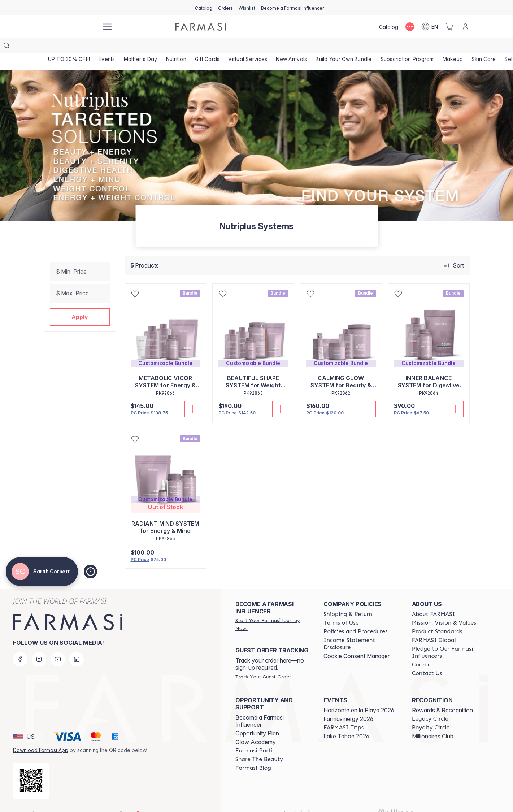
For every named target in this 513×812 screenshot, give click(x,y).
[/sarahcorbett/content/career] (421, 650)
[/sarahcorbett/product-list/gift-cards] (212, 47)
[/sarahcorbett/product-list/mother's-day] (143, 47)
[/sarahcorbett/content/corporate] (434, 626)
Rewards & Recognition (442, 696)
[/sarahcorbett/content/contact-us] (427, 659)
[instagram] (39, 645)
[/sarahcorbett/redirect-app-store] (31, 766)
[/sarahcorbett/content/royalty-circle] (431, 713)
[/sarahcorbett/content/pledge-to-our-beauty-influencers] (449, 638)
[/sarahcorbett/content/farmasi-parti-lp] (254, 736)
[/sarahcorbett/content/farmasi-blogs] (253, 754)
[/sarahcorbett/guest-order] (263, 662)
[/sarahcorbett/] (69, 27)
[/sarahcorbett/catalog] (204, 8)
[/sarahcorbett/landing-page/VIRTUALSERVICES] (253, 47)
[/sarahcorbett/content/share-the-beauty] (259, 745)
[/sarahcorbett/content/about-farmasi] (434, 600)
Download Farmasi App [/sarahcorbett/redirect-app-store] (41, 736)
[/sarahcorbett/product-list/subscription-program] (415, 47)
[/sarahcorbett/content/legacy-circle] (430, 704)
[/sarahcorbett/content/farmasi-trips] (344, 713)
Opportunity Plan (257, 719)
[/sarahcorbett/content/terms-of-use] (341, 608)
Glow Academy (256, 728)
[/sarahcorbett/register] (225, 8)
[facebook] (20, 645)
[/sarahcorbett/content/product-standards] (437, 617)
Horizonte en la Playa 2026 (359, 696)
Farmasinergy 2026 (348, 704)
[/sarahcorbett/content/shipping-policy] (348, 600)
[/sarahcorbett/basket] (449, 27)
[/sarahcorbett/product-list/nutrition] (180, 47)
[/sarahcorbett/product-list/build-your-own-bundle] (351, 47)
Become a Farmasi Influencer (260, 707)
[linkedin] (77, 645)
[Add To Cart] (192, 395)
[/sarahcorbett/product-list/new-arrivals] (298, 47)
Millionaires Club (433, 722)
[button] (80, 303)
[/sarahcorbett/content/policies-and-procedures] (355, 617)
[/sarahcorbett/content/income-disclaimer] (361, 629)
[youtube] (58, 645)
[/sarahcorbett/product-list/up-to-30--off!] (69, 47)
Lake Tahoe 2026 (346, 722)
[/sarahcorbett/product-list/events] (108, 47)
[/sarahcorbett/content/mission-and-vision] (444, 608)
